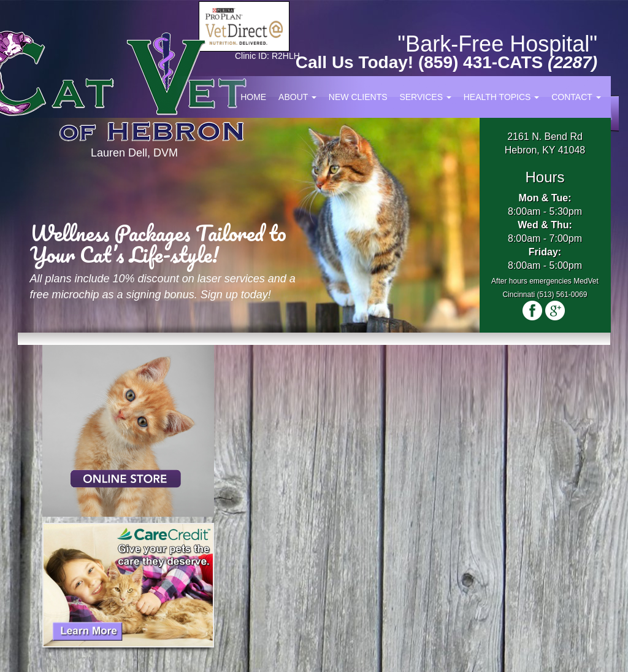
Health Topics (502, 97)
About (297, 97)
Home (253, 97)
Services (425, 97)
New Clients (358, 97)
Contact (576, 97)
